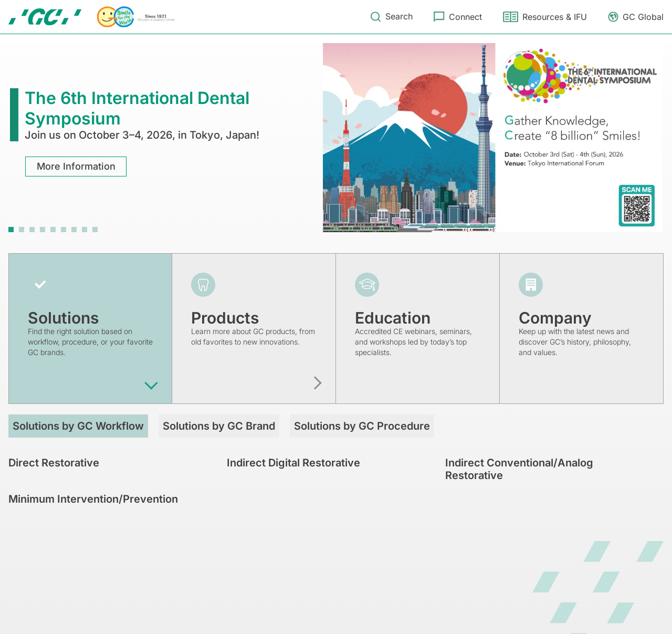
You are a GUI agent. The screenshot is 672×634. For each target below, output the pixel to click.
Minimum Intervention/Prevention (93, 499)
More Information (76, 166)
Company (555, 318)
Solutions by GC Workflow (78, 426)
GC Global (643, 17)
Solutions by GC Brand (219, 426)
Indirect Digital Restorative (293, 463)
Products (225, 318)
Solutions (63, 318)
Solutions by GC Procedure (362, 426)
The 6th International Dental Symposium (137, 108)
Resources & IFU (555, 17)
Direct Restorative (54, 463)
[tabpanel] (336, 138)
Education (393, 318)
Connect (465, 17)
